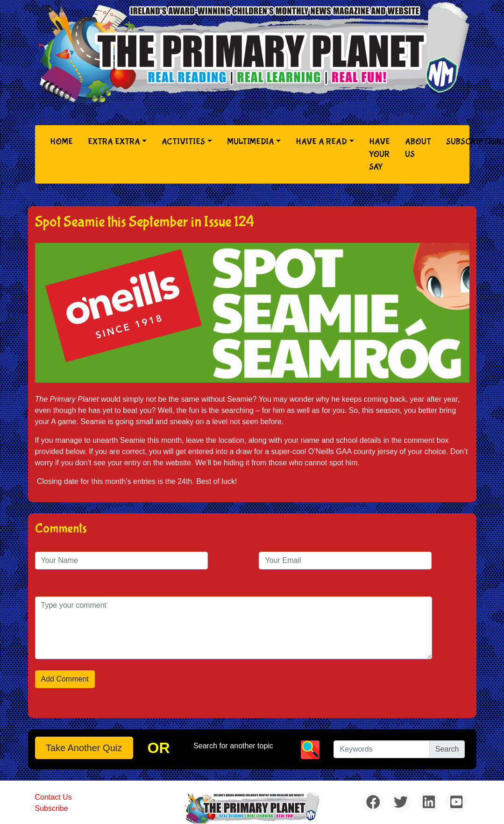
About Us (418, 148)
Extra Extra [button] (114, 142)
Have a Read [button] (321, 142)
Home (63, 141)
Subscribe (52, 808)
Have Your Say (380, 154)
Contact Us (53, 797)
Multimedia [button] (251, 142)
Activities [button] (183, 142)
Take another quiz (84, 748)
